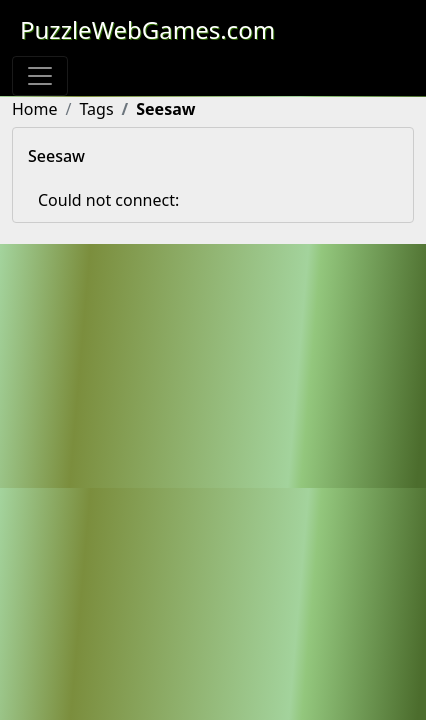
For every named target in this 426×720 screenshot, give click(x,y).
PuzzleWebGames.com (147, 29)
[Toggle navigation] (40, 76)
